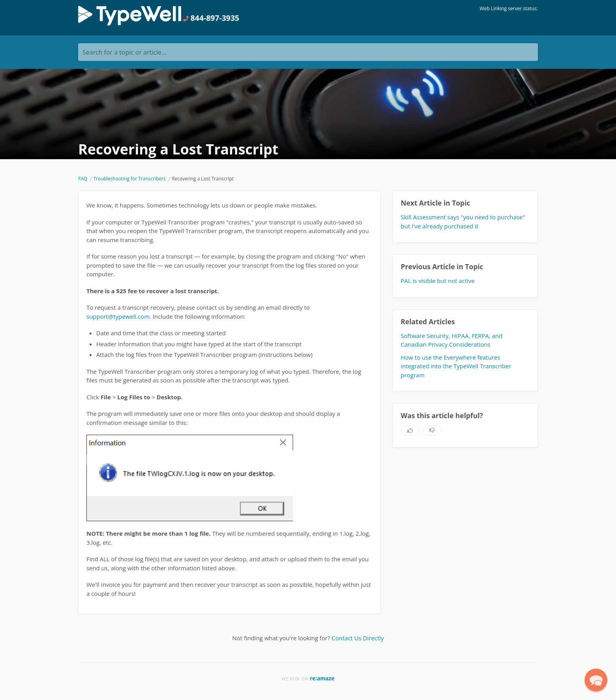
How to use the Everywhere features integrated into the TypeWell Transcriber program (456, 366)
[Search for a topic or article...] (308, 52)
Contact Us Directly (358, 638)
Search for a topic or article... (124, 52)
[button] (596, 680)
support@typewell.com (118, 316)
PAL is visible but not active (438, 281)
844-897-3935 (211, 18)
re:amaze (322, 678)
